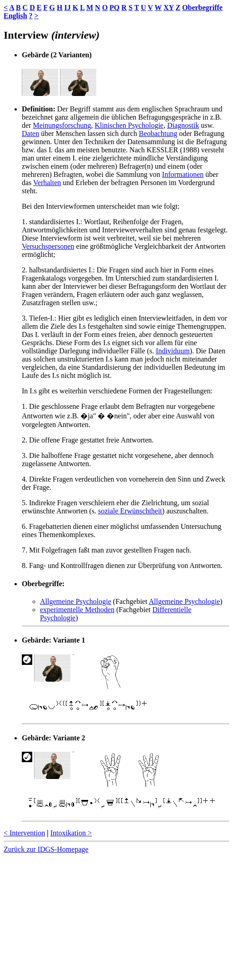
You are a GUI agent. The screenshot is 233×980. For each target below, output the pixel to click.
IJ (67, 8)
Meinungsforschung (62, 125)
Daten (30, 133)
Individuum (173, 351)
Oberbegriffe (202, 8)
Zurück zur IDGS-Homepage (46, 849)
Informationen (183, 174)
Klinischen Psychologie (129, 125)
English (15, 16)
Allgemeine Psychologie (76, 601)
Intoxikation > (71, 833)
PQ (114, 8)
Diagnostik (183, 125)
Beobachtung (158, 133)
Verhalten (47, 183)
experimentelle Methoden (77, 610)
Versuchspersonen (48, 246)
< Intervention (24, 833)
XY (169, 8)
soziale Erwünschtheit (130, 511)
